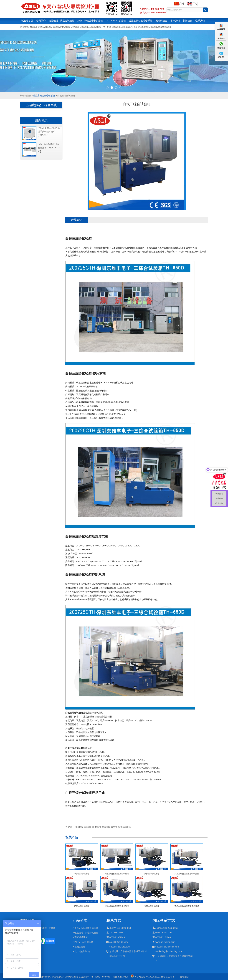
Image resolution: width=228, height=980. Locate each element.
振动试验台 (161, 21)
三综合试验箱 (95, 27)
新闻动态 (187, 21)
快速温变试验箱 (37, 27)
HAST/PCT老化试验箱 (111, 27)
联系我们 (200, 21)
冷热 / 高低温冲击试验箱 (90, 21)
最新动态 (41, 120)
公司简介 (41, 21)
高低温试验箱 (127, 27)
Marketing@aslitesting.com (169, 951)
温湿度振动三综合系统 (141, 21)
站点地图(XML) (120, 977)
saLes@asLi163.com (120, 947)
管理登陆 (184, 977)
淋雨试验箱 (65, 27)
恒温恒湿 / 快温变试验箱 (62, 21)
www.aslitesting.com (165, 942)
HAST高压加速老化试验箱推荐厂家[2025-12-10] (49, 148)
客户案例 (175, 21)
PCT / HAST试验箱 (116, 21)
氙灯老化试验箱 (151, 27)
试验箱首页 (27, 21)
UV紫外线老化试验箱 (80, 27)
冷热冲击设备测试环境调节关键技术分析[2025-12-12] (49, 131)
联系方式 (114, 920)
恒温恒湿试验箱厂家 (85, 827)
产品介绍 (77, 220)
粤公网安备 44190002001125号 (148, 977)
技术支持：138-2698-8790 (153, 13)
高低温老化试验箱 (52, 27)
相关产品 (72, 837)
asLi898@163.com (119, 942)
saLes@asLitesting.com (167, 947)
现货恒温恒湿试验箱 (121, 827)
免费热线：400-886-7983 (152, 9)
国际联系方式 (164, 920)
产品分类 (80, 920)
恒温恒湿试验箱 (165, 27)
